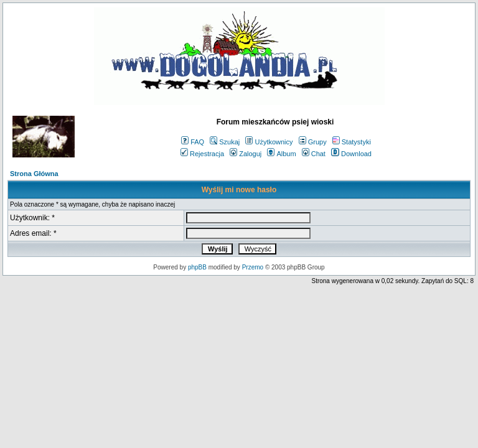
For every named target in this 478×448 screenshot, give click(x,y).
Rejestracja (202, 154)
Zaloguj (246, 154)
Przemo (253, 267)
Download (351, 154)
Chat (314, 154)
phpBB (197, 267)
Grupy (313, 142)
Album (281, 154)
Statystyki (352, 142)
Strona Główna (34, 174)
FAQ (193, 142)
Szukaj (225, 142)
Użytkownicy (269, 142)
